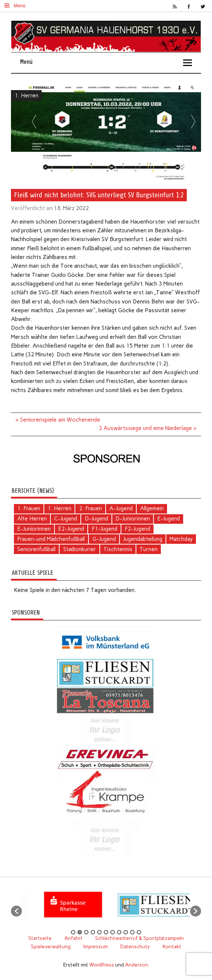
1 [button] (73, 932)
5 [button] (99, 932)
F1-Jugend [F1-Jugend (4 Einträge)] (105, 529)
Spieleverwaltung (51, 946)
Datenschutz (135, 946)
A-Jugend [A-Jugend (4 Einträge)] (121, 508)
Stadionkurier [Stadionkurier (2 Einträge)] (80, 549)
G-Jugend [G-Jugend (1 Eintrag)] (104, 539)
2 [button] (80, 932)
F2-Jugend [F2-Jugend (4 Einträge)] (137, 529)
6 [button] (106, 932)
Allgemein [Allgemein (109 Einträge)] (152, 508)
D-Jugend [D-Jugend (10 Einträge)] (96, 519)
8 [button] (119, 932)
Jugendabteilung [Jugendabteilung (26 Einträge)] (143, 539)
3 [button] (86, 932)
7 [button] (113, 932)
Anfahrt (73, 938)
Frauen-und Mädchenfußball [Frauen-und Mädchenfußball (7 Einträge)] (51, 539)
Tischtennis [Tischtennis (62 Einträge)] (118, 549)
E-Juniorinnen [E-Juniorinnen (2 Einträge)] (34, 529)
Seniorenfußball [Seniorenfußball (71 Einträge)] (36, 549)
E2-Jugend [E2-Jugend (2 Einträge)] (71, 529)
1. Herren (26, 96)
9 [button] (126, 932)
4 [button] (93, 932)
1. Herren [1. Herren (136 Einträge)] (59, 508)
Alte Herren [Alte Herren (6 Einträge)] (32, 519)
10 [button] (132, 932)
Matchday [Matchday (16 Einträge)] (181, 539)
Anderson (137, 965)
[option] (79, 908)
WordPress (102, 965)
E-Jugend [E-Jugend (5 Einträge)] (169, 519)
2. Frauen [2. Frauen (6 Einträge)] (90, 508)
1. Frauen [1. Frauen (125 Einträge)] (29, 508)
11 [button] (139, 932)
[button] (16, 911)
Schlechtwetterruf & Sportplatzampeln (139, 938)
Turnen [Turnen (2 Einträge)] (149, 549)
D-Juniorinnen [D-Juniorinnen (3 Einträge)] (133, 519)
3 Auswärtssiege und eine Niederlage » (147, 428)
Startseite (40, 938)
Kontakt (172, 946)
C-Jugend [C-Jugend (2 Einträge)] (66, 519)
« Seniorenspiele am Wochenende (58, 420)
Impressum (96, 946)
